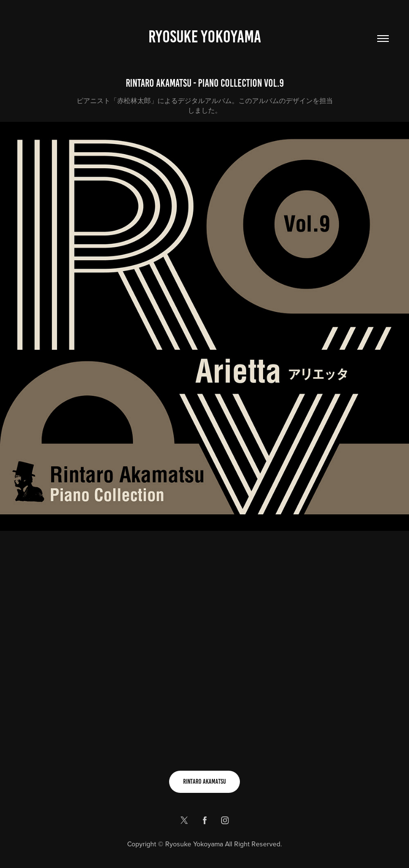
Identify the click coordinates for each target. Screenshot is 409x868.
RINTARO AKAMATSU (204, 782)
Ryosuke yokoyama (205, 36)
